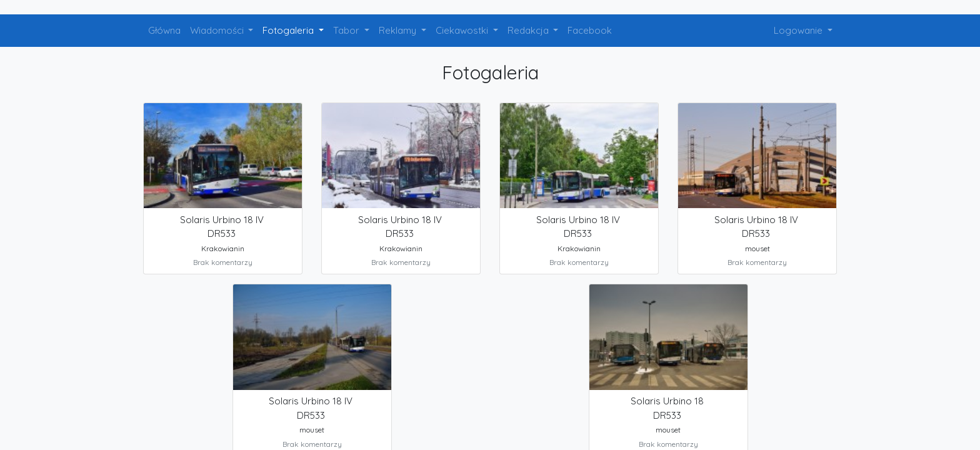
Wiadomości (218, 30)
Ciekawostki (463, 30)
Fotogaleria (289, 30)
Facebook (590, 30)
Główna (164, 30)
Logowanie (799, 30)
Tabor (347, 30)
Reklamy (399, 30)
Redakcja (529, 30)
